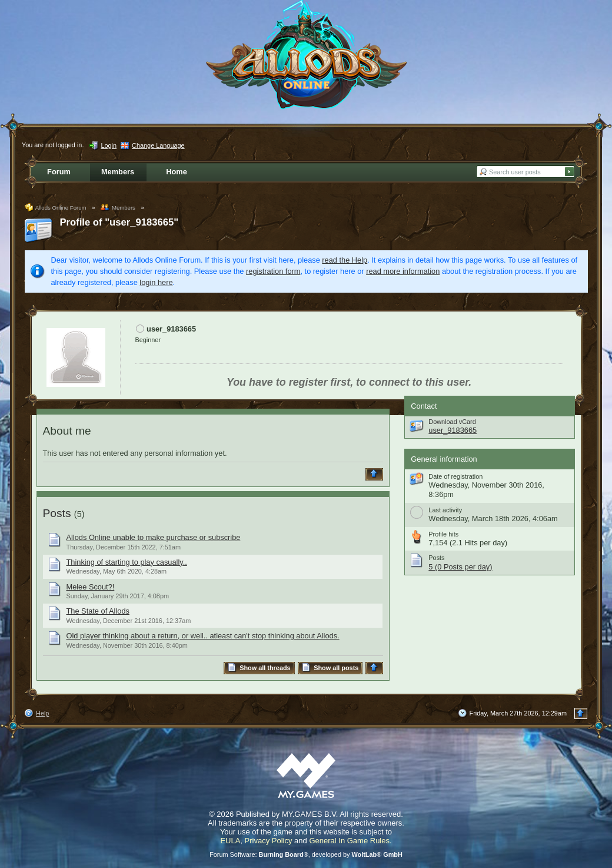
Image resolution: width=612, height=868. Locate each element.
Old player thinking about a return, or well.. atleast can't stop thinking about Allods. (203, 636)
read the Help (345, 260)
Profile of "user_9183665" (119, 222)
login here (156, 282)
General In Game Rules (349, 841)
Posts (57, 513)
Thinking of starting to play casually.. (127, 562)
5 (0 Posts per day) (460, 567)
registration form (273, 271)
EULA (230, 841)
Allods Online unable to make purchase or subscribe (154, 537)
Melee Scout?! (91, 587)
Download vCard (452, 422)
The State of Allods (98, 611)
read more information (403, 271)
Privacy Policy (269, 841)
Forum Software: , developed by (306, 854)
